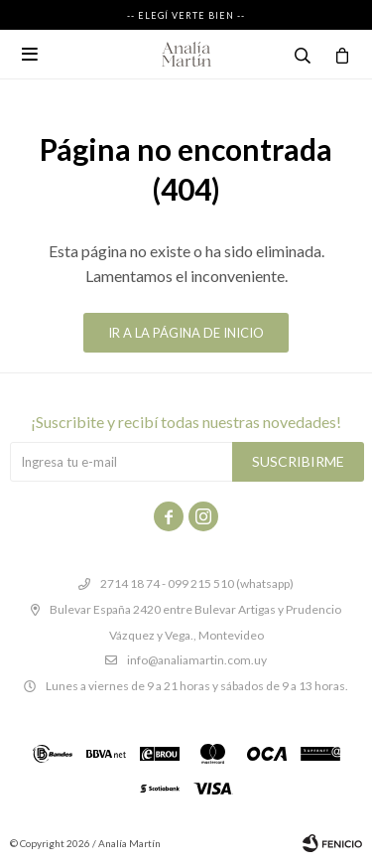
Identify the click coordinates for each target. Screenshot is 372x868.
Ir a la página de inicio (186, 333)
